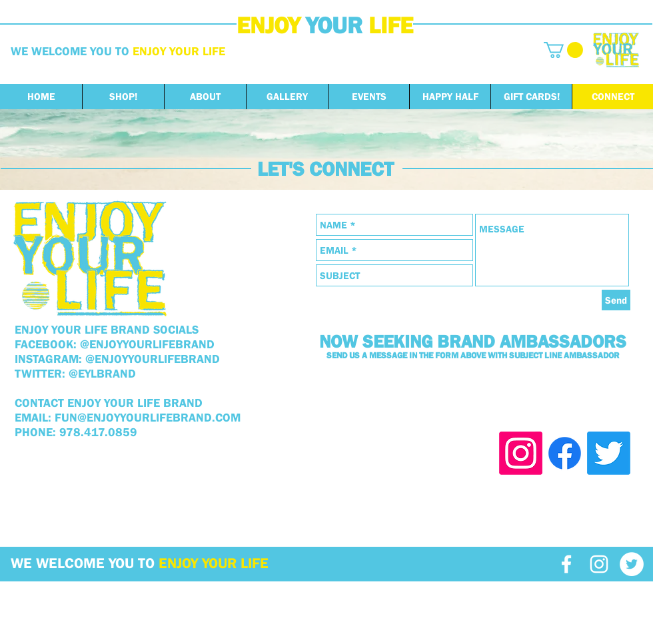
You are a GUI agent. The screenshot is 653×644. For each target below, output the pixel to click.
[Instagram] (521, 453)
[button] (563, 50)
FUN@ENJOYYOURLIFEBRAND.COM (148, 418)
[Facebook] (565, 453)
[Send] (616, 300)
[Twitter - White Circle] (632, 564)
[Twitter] (609, 453)
